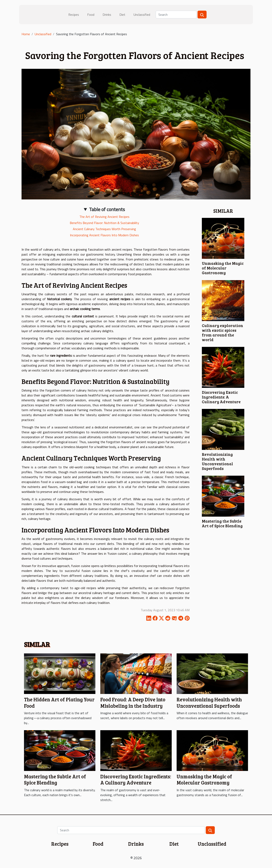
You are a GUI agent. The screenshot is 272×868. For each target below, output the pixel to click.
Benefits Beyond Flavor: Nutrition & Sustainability (104, 223)
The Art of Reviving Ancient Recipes (104, 217)
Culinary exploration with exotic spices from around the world (222, 332)
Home (26, 34)
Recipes (74, 15)
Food (91, 15)
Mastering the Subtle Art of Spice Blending (222, 523)
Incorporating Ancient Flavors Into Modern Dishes (104, 235)
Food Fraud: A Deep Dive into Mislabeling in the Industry (133, 702)
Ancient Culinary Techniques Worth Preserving (104, 229)
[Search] (176, 15)
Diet (122, 15)
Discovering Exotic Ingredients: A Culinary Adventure (221, 397)
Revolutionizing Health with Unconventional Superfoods (217, 461)
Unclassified (142, 15)
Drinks (107, 15)
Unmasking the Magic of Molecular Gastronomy (223, 268)
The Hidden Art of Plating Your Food (59, 702)
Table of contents (107, 209)
